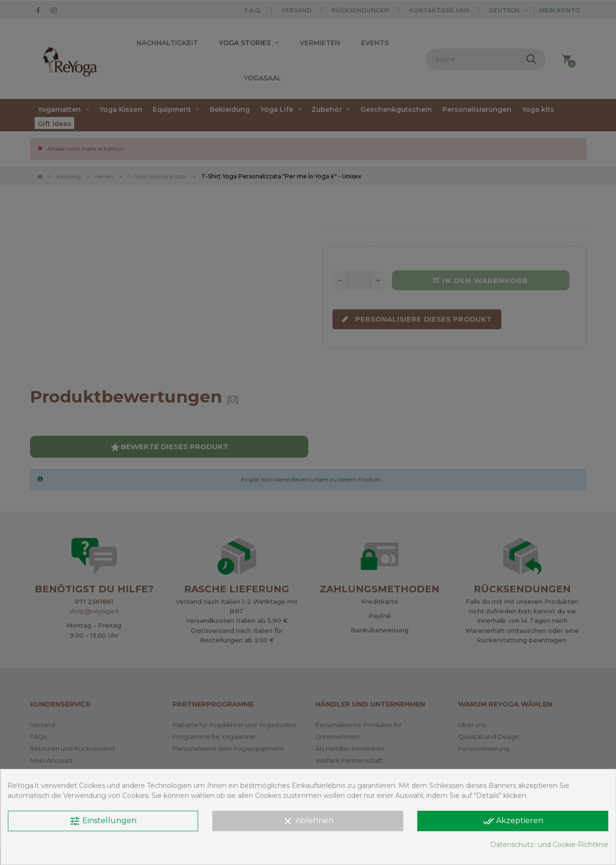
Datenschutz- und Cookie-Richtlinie (549, 845)
